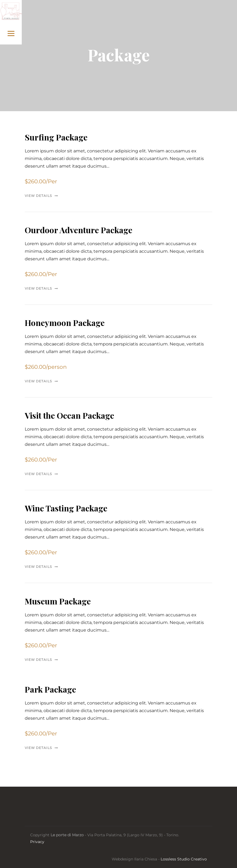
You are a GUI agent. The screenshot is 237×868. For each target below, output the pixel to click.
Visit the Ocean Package (69, 415)
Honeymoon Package (65, 323)
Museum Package (58, 601)
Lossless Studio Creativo (184, 859)
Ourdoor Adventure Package (79, 230)
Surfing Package (56, 137)
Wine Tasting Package (66, 508)
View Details (38, 196)
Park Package (50, 689)
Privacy (37, 842)
